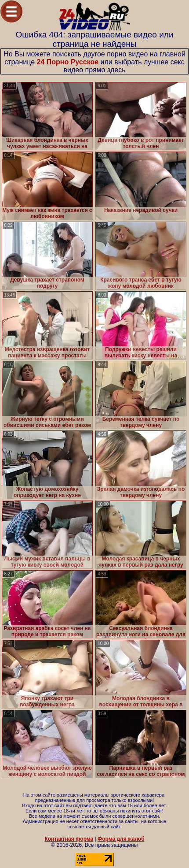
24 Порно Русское (67, 62)
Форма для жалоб (121, 839)
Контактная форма (69, 839)
